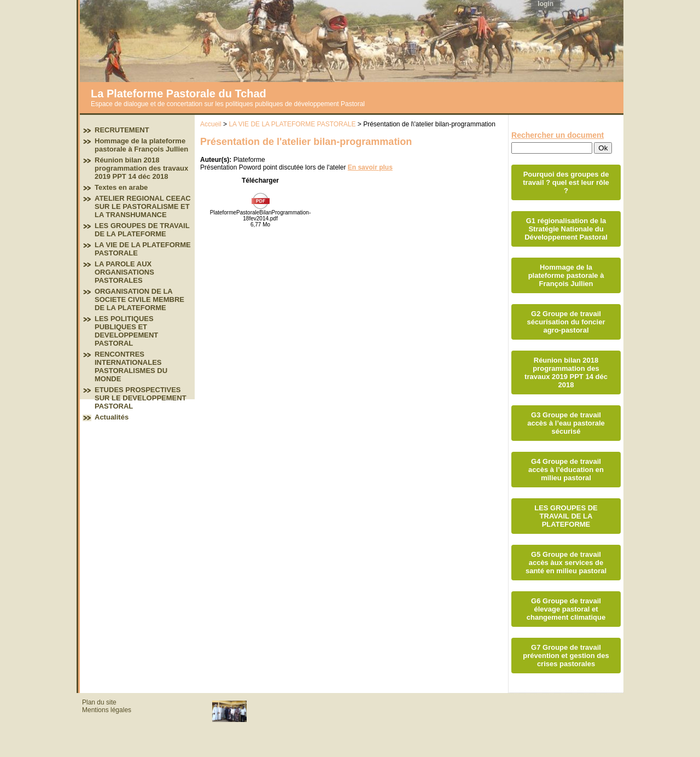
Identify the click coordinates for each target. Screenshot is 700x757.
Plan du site (99, 702)
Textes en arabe (121, 187)
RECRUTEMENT (122, 130)
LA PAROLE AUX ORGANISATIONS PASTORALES (124, 272)
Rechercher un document (558, 135)
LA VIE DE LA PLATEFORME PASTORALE (292, 124)
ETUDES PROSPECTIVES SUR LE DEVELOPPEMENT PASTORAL (141, 398)
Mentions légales (107, 710)
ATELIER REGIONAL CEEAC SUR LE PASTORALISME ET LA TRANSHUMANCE (143, 206)
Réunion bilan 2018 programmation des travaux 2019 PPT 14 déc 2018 (141, 168)
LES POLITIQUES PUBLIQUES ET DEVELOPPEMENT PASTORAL (126, 331)
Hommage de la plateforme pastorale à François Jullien (141, 145)
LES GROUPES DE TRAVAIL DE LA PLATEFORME (142, 230)
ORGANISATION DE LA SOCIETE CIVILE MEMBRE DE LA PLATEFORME (139, 299)
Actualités (112, 417)
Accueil (211, 124)
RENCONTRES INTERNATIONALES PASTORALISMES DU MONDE (131, 366)
